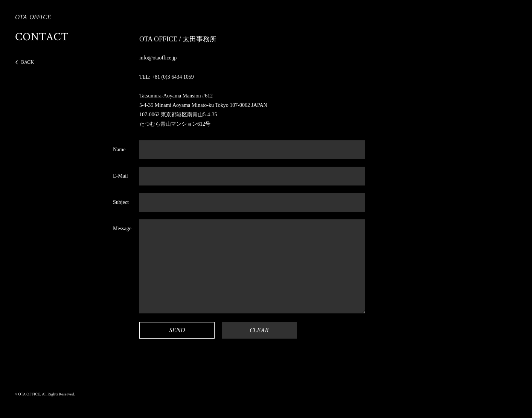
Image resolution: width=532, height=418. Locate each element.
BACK (27, 62)
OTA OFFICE (33, 17)
